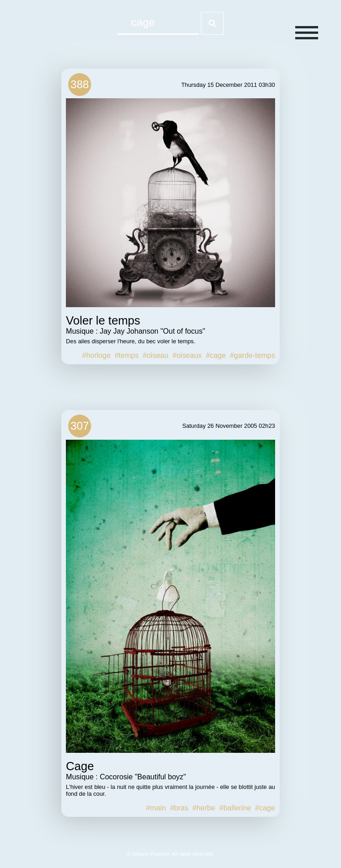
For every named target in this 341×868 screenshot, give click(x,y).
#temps (126, 355)
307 (80, 426)
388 (80, 84)
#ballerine (235, 808)
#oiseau (156, 355)
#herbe (204, 808)
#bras (179, 808)
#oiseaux (187, 355)
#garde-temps (252, 355)
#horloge (96, 355)
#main (156, 808)
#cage (216, 355)
